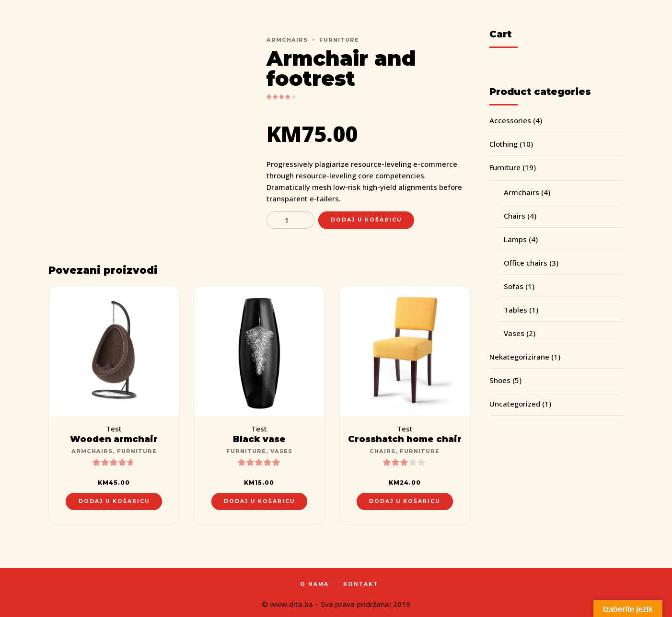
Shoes (500, 380)
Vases (281, 451)
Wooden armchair (114, 439)
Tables (516, 310)
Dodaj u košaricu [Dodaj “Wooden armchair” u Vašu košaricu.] (114, 501)
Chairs (382, 451)
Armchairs (287, 40)
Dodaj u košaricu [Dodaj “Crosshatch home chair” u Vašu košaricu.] (405, 501)
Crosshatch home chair (405, 439)
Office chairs (526, 263)
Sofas (514, 286)
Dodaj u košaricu (366, 220)
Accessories (510, 120)
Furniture (339, 40)
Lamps (515, 239)
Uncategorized (515, 404)
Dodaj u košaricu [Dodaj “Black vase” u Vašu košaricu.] (259, 501)
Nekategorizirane (519, 357)
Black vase (259, 439)
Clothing (504, 144)
